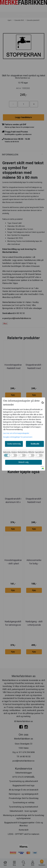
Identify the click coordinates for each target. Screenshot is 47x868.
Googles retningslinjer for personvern (18, 437)
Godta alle (35, 444)
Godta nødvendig (14, 444)
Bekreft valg (24, 462)
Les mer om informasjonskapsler (16, 433)
